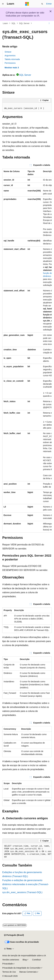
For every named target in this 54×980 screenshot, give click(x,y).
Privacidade (8, 964)
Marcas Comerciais (28, 972)
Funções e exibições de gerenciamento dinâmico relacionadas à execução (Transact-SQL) (25, 884)
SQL (14, 23)
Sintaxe (8, 52)
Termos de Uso (9, 972)
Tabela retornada (12, 59)
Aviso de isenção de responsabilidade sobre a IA (24, 956)
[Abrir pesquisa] (42, 4)
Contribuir (37, 960)
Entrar (49, 4)
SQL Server (24, 23)
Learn (5, 23)
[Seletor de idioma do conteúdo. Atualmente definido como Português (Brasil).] (14, 935)
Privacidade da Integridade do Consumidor (21, 968)
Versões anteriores (11, 960)
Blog (25, 960)
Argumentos (10, 56)
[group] (27, 351)
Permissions (10, 63)
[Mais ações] (49, 23)
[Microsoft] (27, 4)
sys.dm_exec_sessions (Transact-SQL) (22, 892)
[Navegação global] (3, 4)
